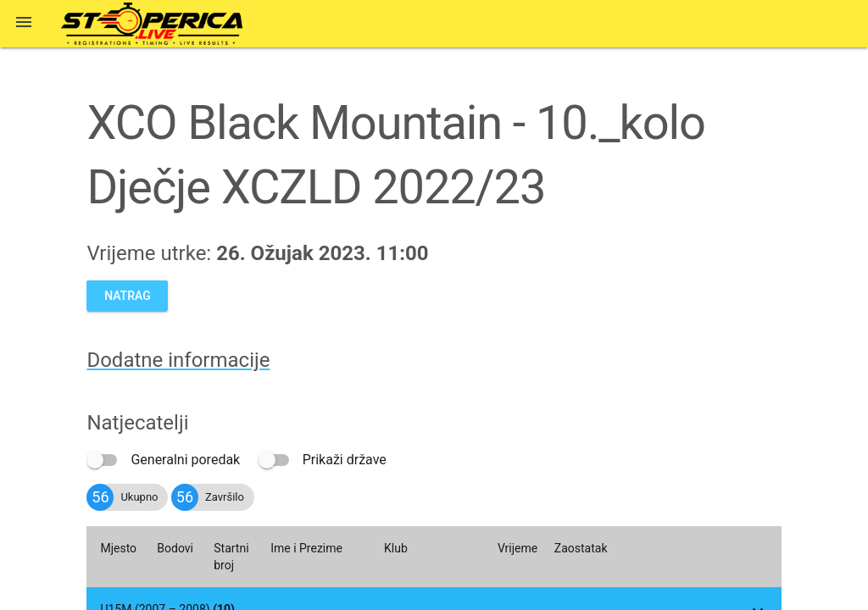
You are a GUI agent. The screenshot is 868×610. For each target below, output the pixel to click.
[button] (24, 24)
